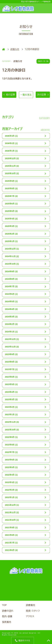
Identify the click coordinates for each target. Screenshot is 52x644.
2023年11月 (12, 347)
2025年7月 (11, 196)
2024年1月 (11, 332)
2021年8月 (11, 535)
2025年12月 (12, 158)
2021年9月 (11, 528)
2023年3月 (11, 399)
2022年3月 (11, 482)
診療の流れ (8, 611)
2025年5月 (11, 211)
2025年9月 (11, 181)
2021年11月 (12, 512)
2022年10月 (12, 430)
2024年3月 (11, 317)
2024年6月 (11, 294)
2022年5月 (11, 467)
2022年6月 (11, 460)
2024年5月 (11, 302)
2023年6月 (11, 377)
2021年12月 (12, 505)
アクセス (30, 616)
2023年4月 (11, 392)
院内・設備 (7, 616)
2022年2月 (11, 490)
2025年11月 (12, 166)
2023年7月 (11, 369)
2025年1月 (11, 241)
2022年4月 (11, 475)
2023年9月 (11, 354)
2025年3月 (11, 226)
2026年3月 (11, 136)
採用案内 (7, 622)
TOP (4, 605)
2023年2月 (11, 407)
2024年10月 (12, 264)
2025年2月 (11, 234)
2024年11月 (12, 256)
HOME (3, 49)
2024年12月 (12, 249)
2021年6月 (11, 550)
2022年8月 (11, 445)
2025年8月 (11, 188)
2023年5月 (11, 384)
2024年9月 (11, 271)
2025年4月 (11, 219)
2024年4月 (11, 309)
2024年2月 (11, 324)
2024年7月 (11, 286)
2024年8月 (11, 279)
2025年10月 (12, 173)
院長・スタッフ (33, 611)
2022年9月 (11, 437)
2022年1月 (11, 497)
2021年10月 (12, 520)
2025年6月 (11, 204)
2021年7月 (11, 543)
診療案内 (31, 605)
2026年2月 (11, 143)
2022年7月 (11, 452)
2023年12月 (12, 339)
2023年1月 (11, 415)
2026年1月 (11, 151)
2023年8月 (11, 362)
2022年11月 (12, 422)
